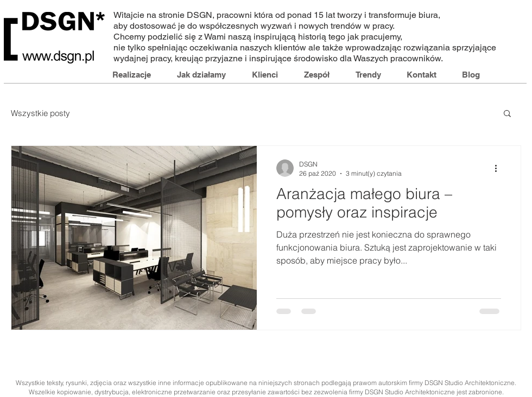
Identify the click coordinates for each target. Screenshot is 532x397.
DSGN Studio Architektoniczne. (470, 383)
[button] (507, 114)
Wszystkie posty (40, 113)
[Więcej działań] (499, 168)
